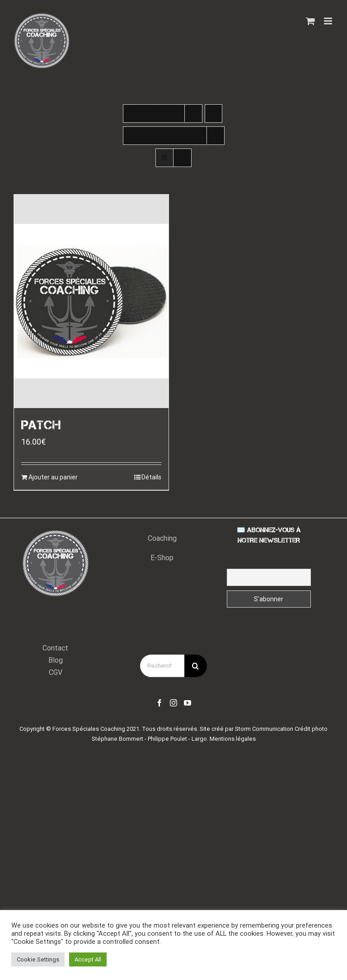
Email (269, 563)
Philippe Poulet (167, 739)
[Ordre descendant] (213, 114)
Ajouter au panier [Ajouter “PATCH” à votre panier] (53, 477)
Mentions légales (233, 739)
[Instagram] (173, 703)
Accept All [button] (88, 959)
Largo (199, 739)
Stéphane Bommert (117, 739)
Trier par (145, 113)
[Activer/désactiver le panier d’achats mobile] (310, 21)
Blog (56, 660)
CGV (56, 672)
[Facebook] (159, 703)
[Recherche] (196, 666)
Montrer (153, 135)
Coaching (162, 538)
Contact (55, 648)
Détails (151, 477)
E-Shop (162, 558)
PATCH (41, 425)
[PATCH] (91, 301)
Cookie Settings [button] (38, 959)
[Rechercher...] (162, 666)
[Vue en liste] (182, 158)
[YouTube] (188, 703)
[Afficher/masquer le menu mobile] (329, 21)
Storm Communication (264, 729)
